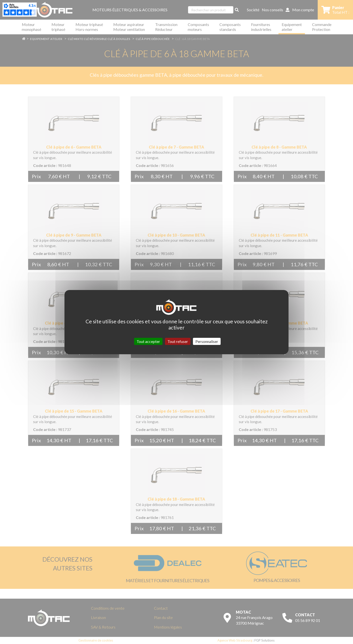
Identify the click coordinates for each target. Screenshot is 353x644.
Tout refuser (178, 341)
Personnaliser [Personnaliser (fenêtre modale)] (207, 341)
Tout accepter (148, 341)
